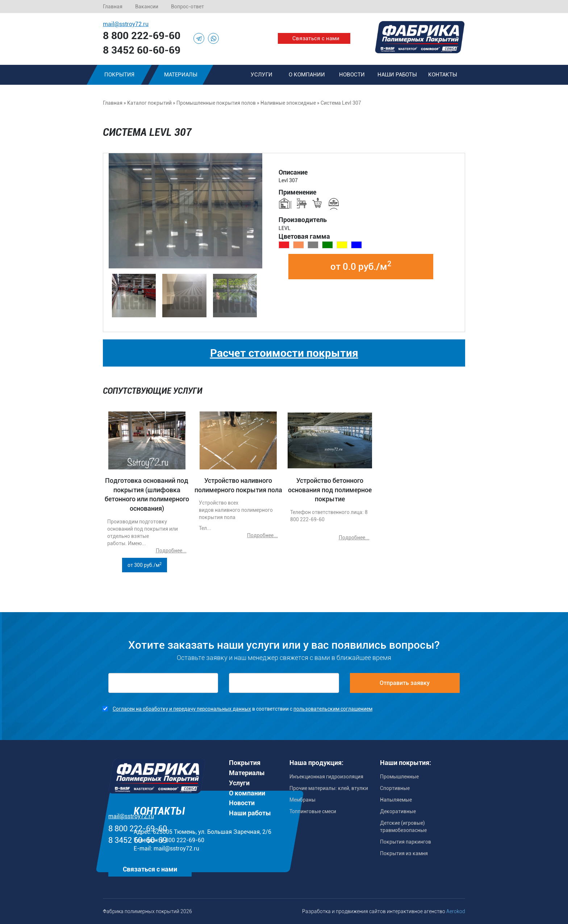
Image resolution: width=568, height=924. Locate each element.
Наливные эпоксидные (288, 103)
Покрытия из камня (404, 853)
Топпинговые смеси (313, 811)
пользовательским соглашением (333, 709)
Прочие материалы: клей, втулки (329, 788)
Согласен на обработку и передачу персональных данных (182, 709)
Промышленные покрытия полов (216, 103)
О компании (307, 75)
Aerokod (456, 911)
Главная (113, 7)
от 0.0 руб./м (361, 266)
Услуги (262, 75)
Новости (352, 75)
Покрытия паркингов (406, 842)
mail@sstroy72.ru (126, 24)
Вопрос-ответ (187, 7)
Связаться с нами (316, 38)
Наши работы (397, 75)
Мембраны (302, 800)
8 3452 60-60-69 (142, 50)
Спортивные (395, 788)
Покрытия (119, 75)
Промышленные (399, 777)
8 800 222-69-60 (142, 36)
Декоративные (398, 811)
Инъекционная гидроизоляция (326, 777)
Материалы (181, 75)
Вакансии (147, 7)
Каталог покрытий (149, 103)
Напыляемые (396, 800)
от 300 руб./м (145, 565)
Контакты (443, 75)
